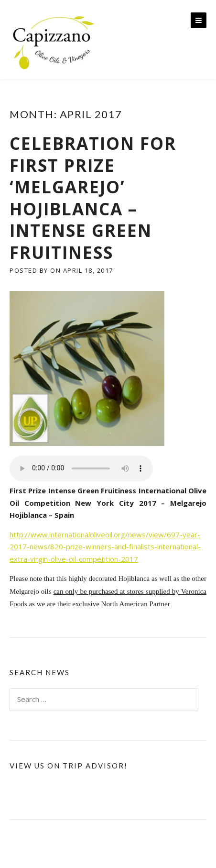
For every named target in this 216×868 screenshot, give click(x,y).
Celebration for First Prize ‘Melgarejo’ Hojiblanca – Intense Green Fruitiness (93, 198)
